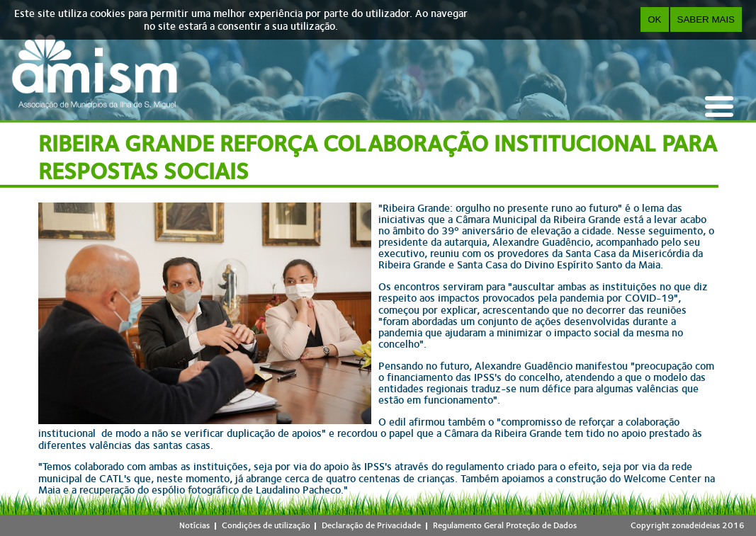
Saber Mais (706, 19)
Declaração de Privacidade (371, 525)
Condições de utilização (266, 525)
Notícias (194, 525)
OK (654, 19)
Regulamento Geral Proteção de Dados (505, 525)
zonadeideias (696, 525)
